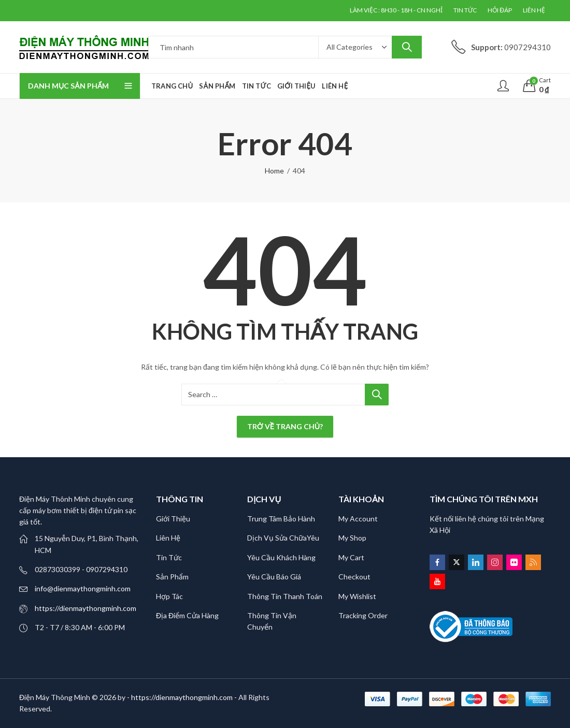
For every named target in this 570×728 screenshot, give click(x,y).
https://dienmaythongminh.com (85, 608)
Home (274, 171)
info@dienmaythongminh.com (83, 588)
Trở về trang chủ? (285, 426)
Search (407, 47)
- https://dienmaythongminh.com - (183, 697)
